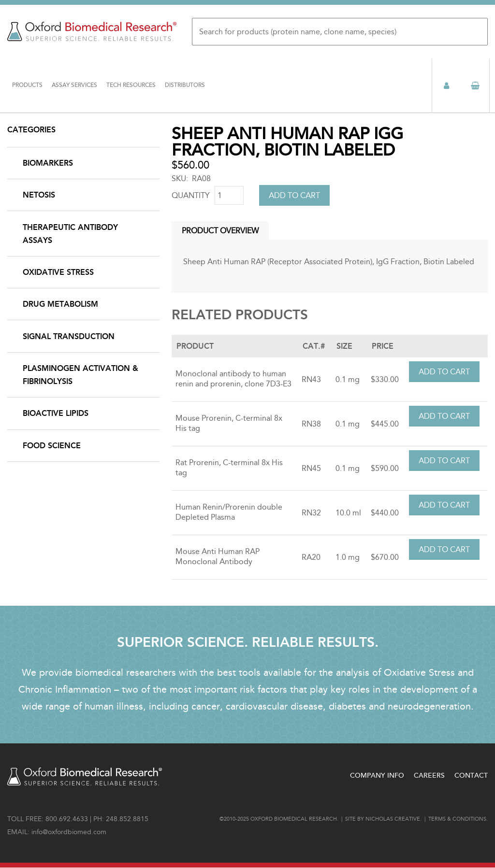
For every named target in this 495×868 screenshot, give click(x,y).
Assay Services (74, 85)
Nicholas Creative (393, 819)
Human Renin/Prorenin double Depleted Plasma (229, 512)
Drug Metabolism (60, 304)
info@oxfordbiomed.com (69, 832)
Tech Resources (131, 85)
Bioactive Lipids (56, 413)
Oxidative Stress (58, 272)
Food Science (52, 446)
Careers (429, 776)
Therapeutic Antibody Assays (70, 234)
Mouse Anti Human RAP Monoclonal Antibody (218, 556)
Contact (471, 776)
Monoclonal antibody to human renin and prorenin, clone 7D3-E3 (233, 379)
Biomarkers (48, 163)
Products (27, 85)
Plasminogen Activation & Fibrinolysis (80, 375)
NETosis (39, 195)
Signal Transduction (69, 336)
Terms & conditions (457, 819)
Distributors (185, 85)
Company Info (377, 776)
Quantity (191, 195)
